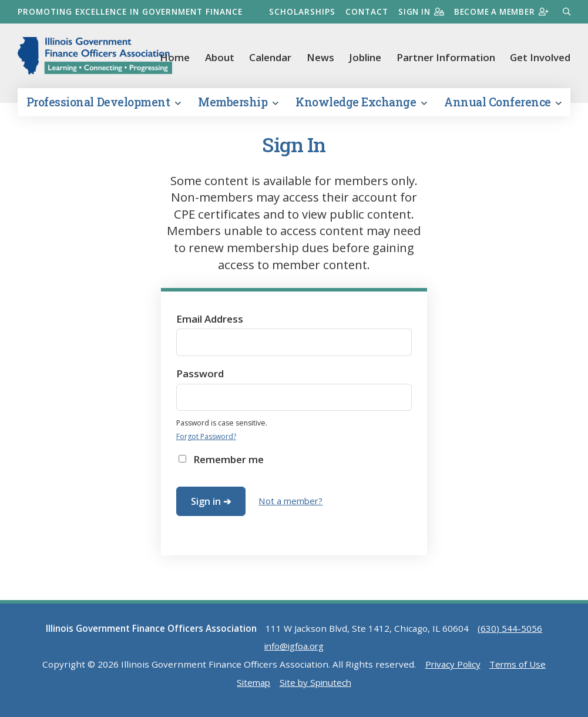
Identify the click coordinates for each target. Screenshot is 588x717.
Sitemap (252, 687)
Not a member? (292, 506)
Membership (238, 107)
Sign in (417, 11)
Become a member (500, 11)
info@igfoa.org (294, 651)
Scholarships (297, 11)
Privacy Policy (452, 669)
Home (175, 57)
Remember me (229, 465)
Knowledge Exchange (361, 107)
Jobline (365, 57)
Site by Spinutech (316, 687)
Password (200, 379)
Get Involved (540, 57)
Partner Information (446, 57)
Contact (362, 11)
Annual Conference (503, 107)
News (320, 57)
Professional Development (103, 107)
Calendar (270, 57)
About (220, 57)
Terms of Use (519, 669)
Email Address (210, 324)
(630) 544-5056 (510, 634)
